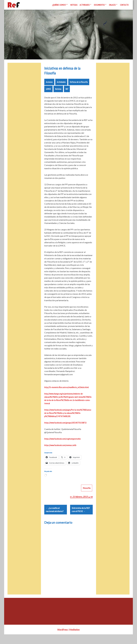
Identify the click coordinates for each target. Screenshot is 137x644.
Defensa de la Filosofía (79, 85)
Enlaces (112, 5)
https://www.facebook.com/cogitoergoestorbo (62, 442)
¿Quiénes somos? (59, 5)
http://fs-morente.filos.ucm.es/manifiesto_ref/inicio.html (66, 390)
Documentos (99, 5)
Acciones (49, 85)
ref (91, 503)
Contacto (124, 5)
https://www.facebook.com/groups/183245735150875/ (65, 426)
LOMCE (48, 92)
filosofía (87, 494)
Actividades (85, 5)
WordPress (62, 639)
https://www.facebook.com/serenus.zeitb (60, 448)
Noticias (74, 5)
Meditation (74, 639)
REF (67, 92)
